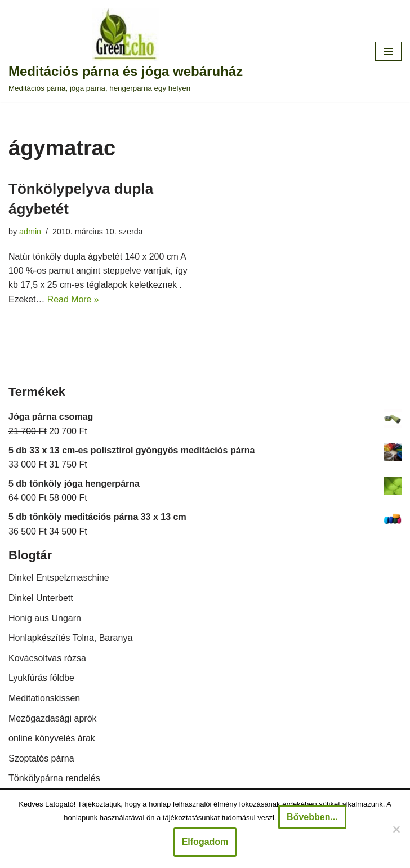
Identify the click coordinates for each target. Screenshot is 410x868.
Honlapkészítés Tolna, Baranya (70, 638)
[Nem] (396, 829)
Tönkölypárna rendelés (54, 779)
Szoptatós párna (41, 759)
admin (30, 232)
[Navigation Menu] (388, 51)
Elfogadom (205, 842)
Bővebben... (312, 817)
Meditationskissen (44, 699)
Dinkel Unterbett (41, 598)
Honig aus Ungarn (45, 619)
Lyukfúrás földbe (41, 679)
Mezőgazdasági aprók (53, 719)
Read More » (73, 300)
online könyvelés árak (52, 739)
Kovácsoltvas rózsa (47, 659)
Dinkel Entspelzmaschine (59, 579)
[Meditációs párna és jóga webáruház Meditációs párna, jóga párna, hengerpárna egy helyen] (126, 51)
